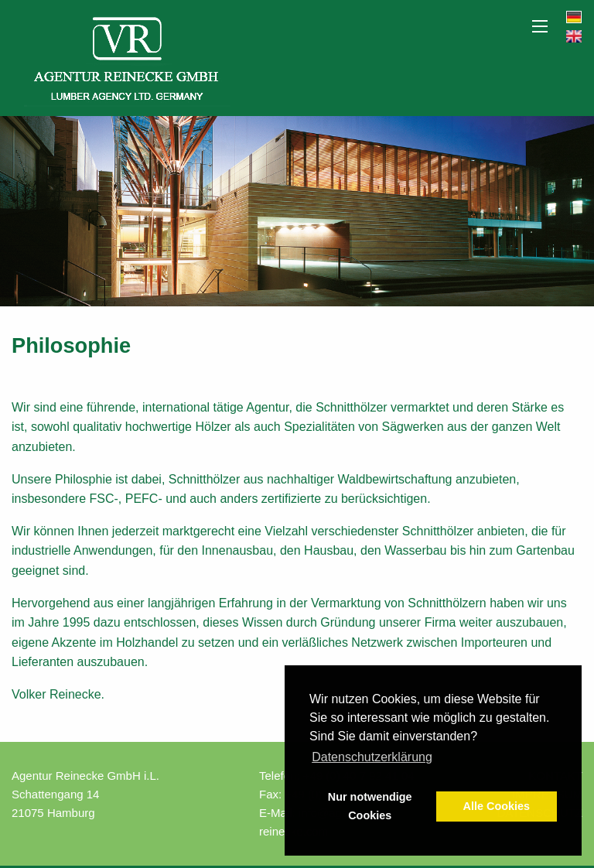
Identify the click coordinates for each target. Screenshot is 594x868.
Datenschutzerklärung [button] (372, 757)
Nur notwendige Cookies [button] (370, 806)
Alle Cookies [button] (497, 806)
